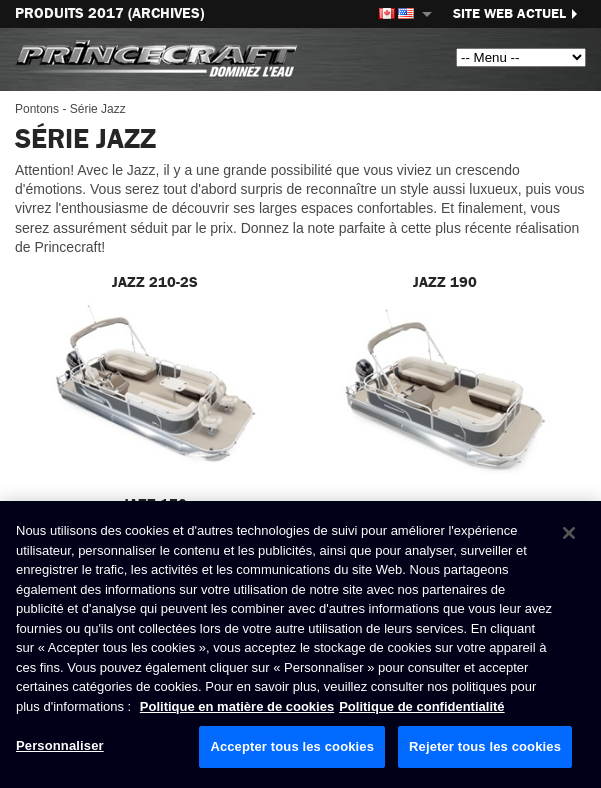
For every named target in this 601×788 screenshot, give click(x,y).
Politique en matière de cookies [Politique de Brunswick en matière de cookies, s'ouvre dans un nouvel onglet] (237, 706)
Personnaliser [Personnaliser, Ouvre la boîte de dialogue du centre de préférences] (60, 745)
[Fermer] (569, 533)
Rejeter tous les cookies (485, 746)
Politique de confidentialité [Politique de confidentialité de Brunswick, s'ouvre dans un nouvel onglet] (421, 706)
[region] (300, 644)
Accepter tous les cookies (292, 746)
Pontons (37, 109)
